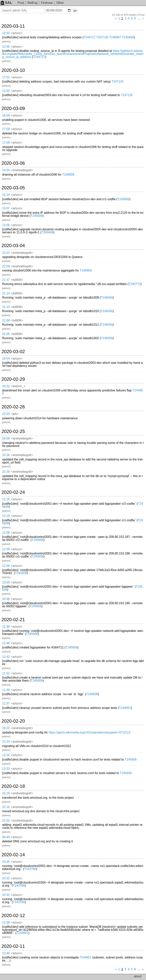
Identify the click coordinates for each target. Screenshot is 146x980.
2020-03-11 (13, 26)
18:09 (6, 115)
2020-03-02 (13, 352)
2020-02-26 (13, 407)
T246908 (68, 175)
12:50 (6, 33)
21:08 (6, 320)
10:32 (6, 878)
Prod (21, 3)
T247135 (102, 37)
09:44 (6, 837)
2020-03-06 (13, 163)
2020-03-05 (13, 188)
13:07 (6, 208)
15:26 (6, 455)
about (138, 976)
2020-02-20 (13, 721)
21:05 (6, 334)
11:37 (6, 703)
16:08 (6, 438)
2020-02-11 (13, 946)
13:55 (6, 91)
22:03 (6, 414)
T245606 (128, 37)
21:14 (6, 293)
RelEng (32, 3)
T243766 (30, 869)
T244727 (89, 37)
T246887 (115, 37)
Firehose (47, 3)
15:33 (6, 742)
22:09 (6, 266)
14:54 (6, 170)
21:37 (6, 280)
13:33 (6, 769)
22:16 (6, 807)
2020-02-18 (13, 786)
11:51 (6, 673)
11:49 (6, 690)
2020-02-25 (13, 431)
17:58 (6, 143)
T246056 (107, 298)
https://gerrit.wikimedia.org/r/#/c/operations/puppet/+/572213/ (90, 732)
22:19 (6, 793)
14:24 (6, 195)
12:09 (6, 533)
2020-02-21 (13, 620)
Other (60, 3)
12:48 (6, 627)
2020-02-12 (13, 916)
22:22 (6, 253)
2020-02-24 (13, 492)
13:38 (6, 923)
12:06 (6, 566)
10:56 (6, 599)
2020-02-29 (13, 379)
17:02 (6, 77)
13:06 (6, 225)
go (75, 10)
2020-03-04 (13, 246)
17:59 (6, 129)
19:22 (6, 728)
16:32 (6, 386)
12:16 (6, 499)
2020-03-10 (13, 70)
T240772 (134, 284)
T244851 (125, 708)
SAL (6, 3)
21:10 (6, 307)
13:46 (6, 953)
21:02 (6, 821)
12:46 (6, 47)
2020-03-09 (13, 108)
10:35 (6, 862)
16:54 (6, 359)
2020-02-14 (13, 855)
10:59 (6, 582)
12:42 (6, 657)
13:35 (6, 755)
